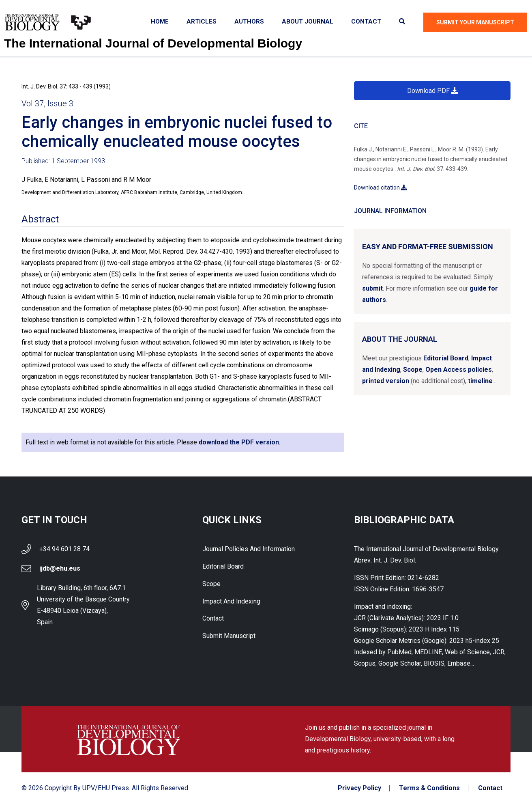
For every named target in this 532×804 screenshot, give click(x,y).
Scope (413, 370)
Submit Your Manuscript (475, 22)
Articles (202, 22)
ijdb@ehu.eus (60, 568)
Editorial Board (446, 358)
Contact (366, 22)
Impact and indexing (231, 601)
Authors (249, 22)
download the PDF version (239, 442)
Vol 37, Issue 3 (47, 103)
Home (160, 22)
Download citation (380, 188)
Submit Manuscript (229, 636)
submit (372, 288)
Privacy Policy (359, 788)
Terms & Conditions (429, 788)
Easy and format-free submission (428, 247)
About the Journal (400, 339)
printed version (386, 381)
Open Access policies (459, 370)
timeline (480, 381)
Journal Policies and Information (249, 549)
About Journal (308, 22)
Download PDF (432, 91)
